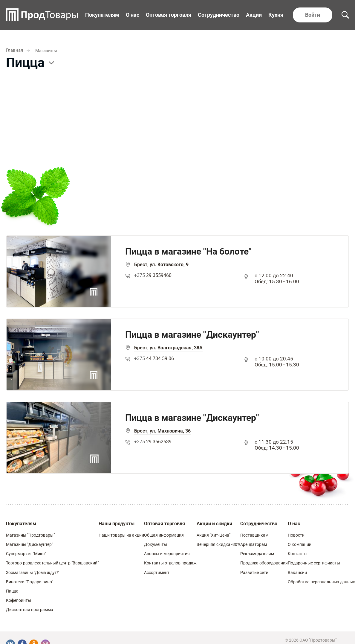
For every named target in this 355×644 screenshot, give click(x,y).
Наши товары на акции (121, 535)
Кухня (276, 15)
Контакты (298, 554)
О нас (133, 15)
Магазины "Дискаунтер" (29, 544)
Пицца (12, 591)
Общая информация (164, 535)
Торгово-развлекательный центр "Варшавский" (52, 563)
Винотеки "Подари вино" (29, 582)
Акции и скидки (214, 524)
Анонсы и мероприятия (167, 554)
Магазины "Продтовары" (30, 535)
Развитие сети (254, 573)
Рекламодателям (257, 554)
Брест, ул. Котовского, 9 (161, 265)
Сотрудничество (219, 15)
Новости (296, 535)
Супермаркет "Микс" (26, 554)
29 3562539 (153, 442)
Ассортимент (157, 573)
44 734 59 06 (154, 358)
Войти (313, 15)
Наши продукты (117, 524)
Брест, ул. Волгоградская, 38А (168, 348)
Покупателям (102, 15)
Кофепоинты (19, 600)
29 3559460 (153, 275)
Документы (156, 544)
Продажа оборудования (264, 563)
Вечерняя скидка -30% (218, 544)
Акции (254, 15)
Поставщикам (254, 535)
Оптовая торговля (169, 15)
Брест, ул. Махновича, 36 (162, 431)
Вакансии (297, 573)
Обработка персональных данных (321, 582)
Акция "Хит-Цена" (214, 535)
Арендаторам (254, 544)
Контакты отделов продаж (170, 563)
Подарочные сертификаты (314, 563)
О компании (300, 544)
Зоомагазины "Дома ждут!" (33, 573)
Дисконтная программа (30, 610)
